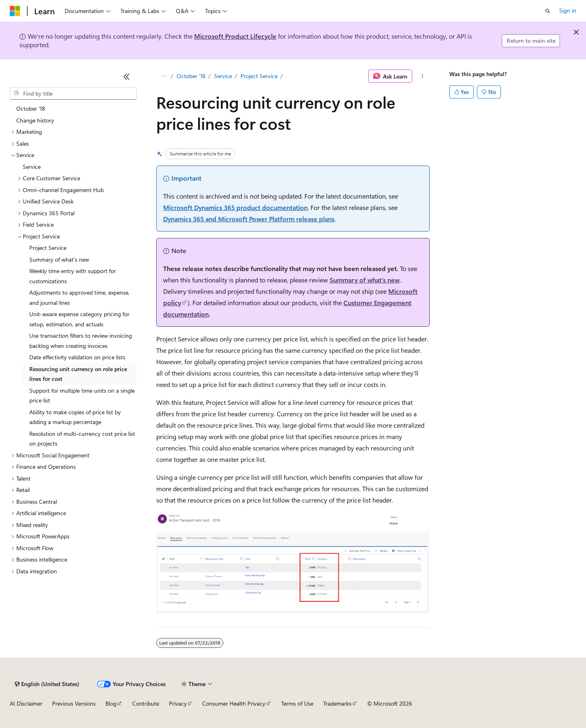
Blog (111, 703)
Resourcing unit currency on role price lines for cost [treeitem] (78, 374)
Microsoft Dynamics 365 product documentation (235, 207)
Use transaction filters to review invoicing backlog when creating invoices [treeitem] (81, 341)
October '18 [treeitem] (31, 108)
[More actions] (423, 76)
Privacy (178, 703)
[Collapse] (127, 77)
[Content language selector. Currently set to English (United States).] (47, 684)
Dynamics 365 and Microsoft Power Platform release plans (249, 219)
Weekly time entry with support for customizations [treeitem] (73, 276)
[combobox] (73, 94)
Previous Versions (74, 703)
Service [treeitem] (32, 167)
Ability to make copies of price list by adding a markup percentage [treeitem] (75, 417)
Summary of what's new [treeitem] (59, 259)
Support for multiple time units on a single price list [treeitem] (82, 396)
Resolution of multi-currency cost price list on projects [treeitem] (82, 439)
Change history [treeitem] (35, 120)
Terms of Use (297, 703)
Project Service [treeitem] (48, 248)
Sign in (568, 10)
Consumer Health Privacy (234, 703)
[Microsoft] (15, 11)
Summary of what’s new (365, 280)
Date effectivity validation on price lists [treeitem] (77, 357)
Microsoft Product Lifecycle (235, 36)
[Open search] (548, 11)
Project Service (259, 76)
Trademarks (337, 703)
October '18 (191, 76)
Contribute (146, 703)
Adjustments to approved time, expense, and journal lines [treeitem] (79, 297)
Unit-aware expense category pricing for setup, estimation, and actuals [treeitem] (79, 319)
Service (223, 76)
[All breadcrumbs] (163, 76)
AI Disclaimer (26, 703)
